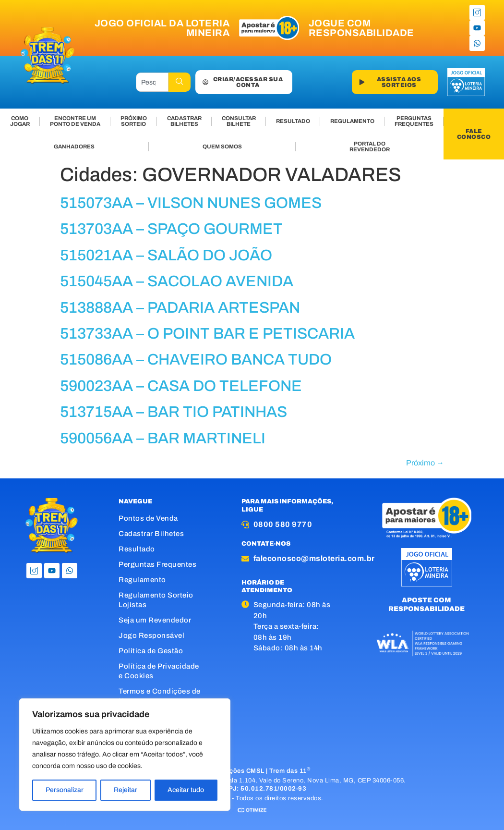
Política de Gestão (151, 651)
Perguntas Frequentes (157, 564)
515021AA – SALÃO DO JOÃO (166, 255)
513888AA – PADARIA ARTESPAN (180, 308)
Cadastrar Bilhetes (151, 534)
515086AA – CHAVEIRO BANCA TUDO (196, 360)
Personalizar (65, 790)
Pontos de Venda (148, 518)
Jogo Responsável (151, 635)
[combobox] (152, 82)
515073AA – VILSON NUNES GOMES (191, 203)
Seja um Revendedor (155, 620)
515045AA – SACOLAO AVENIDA (177, 281)
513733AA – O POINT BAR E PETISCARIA (207, 334)
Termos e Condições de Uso (160, 696)
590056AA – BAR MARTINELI (163, 438)
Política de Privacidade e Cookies (159, 671)
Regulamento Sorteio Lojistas (156, 600)
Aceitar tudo (186, 790)
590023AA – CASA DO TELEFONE (181, 386)
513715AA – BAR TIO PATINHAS (174, 412)
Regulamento (142, 580)
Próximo (425, 463)
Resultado (137, 549)
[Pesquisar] (180, 82)
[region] (125, 755)
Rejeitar (126, 790)
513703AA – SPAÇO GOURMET (171, 229)
